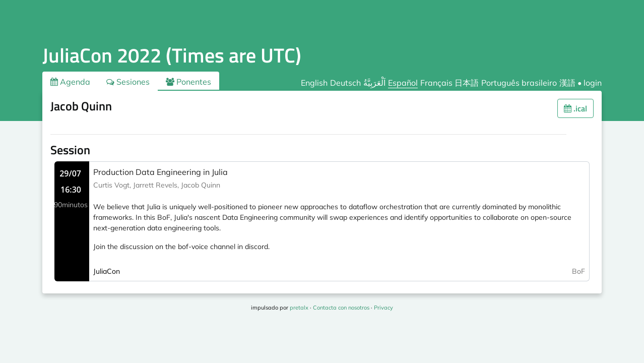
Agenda (70, 82)
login (593, 83)
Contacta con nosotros (341, 308)
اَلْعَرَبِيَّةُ (374, 83)
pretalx (299, 308)
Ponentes (188, 82)
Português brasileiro (519, 83)
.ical (575, 108)
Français (436, 83)
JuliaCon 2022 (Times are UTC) (172, 55)
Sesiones (128, 82)
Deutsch (345, 83)
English (314, 83)
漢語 (567, 83)
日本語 (467, 83)
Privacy (383, 308)
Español (403, 83)
